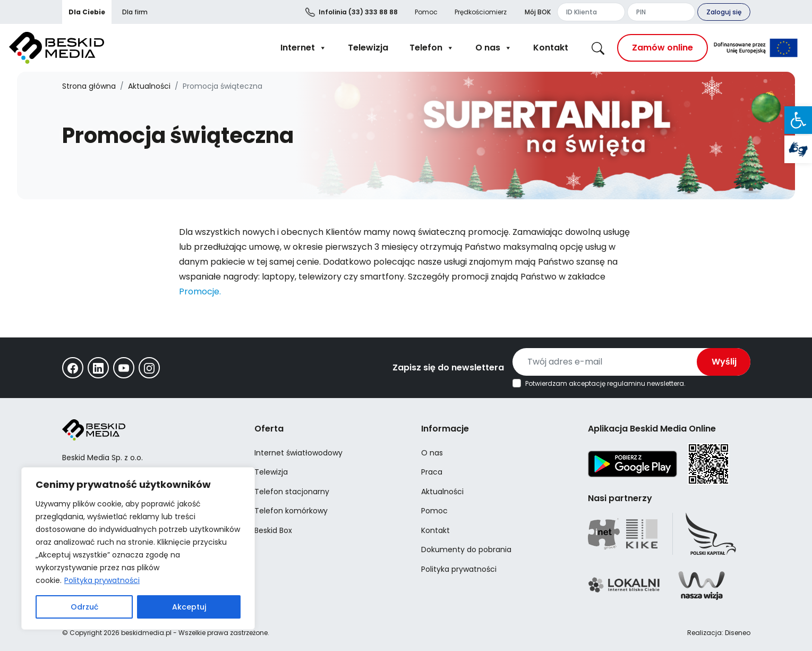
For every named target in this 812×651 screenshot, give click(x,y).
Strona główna (89, 86)
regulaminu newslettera (646, 383)
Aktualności (149, 86)
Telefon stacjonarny (292, 492)
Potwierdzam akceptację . (605, 384)
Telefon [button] (432, 48)
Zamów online (663, 48)
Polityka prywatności (102, 580)
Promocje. (200, 291)
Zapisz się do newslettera (448, 367)
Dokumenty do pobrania (466, 549)
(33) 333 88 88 (358, 12)
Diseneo (738, 633)
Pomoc (426, 12)
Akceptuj (189, 607)
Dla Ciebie (87, 12)
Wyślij (724, 362)
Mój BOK (538, 12)
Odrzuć (84, 607)
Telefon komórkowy (291, 511)
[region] (138, 548)
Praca (432, 472)
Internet (304, 48)
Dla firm (135, 12)
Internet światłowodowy (298, 453)
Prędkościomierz (481, 12)
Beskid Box (273, 530)
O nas (494, 48)
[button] (798, 120)
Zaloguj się (724, 12)
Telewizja (368, 48)
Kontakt (551, 48)
